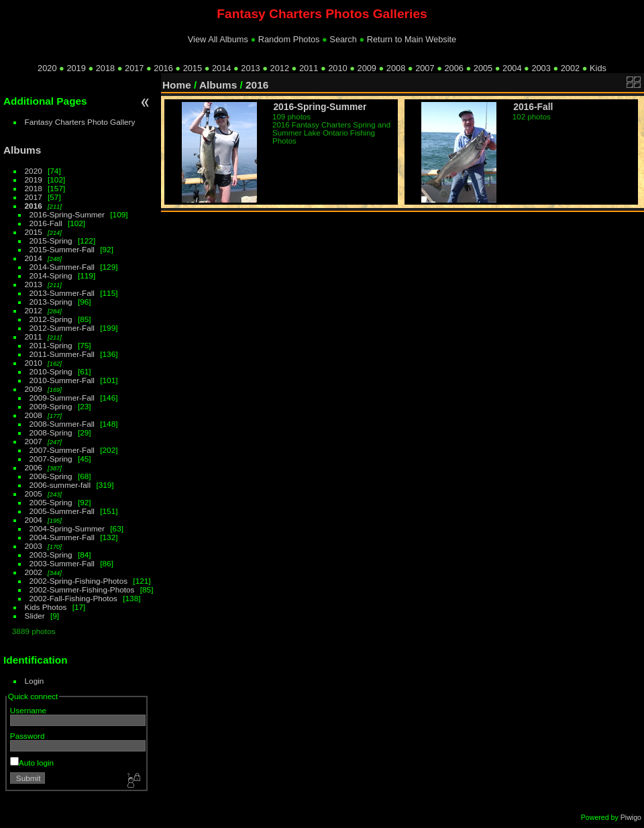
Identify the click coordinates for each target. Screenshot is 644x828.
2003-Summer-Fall (62, 563)
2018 (105, 68)
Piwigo (631, 817)
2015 (193, 68)
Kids (598, 68)
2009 (367, 68)
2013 (250, 68)
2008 (396, 68)
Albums (22, 150)
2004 (512, 68)
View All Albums (218, 39)
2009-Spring (51, 406)
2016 (163, 68)
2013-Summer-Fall (62, 293)
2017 (134, 68)
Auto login (32, 763)
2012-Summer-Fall (62, 328)
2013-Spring (51, 302)
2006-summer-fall (60, 485)
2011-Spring (51, 345)
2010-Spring (51, 371)
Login (35, 681)
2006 (453, 68)
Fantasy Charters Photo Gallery (80, 122)
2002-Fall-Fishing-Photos (73, 598)
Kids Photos (46, 607)
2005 (483, 68)
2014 (221, 68)
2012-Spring (51, 319)
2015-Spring (51, 241)
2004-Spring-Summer (67, 528)
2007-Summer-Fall (62, 450)
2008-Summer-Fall (62, 424)
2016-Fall (46, 223)
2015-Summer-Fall (62, 249)
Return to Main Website (412, 39)
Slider (35, 616)
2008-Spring (51, 432)
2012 (280, 68)
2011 (309, 68)
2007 (425, 68)
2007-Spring (51, 459)
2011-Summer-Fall (62, 354)
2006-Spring (51, 476)
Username (28, 710)
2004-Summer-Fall (62, 537)
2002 (570, 68)
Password (28, 736)
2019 (76, 68)
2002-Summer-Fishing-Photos (82, 589)
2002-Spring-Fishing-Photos (79, 581)
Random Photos (289, 39)
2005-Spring (51, 502)
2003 (541, 68)
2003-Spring (51, 555)
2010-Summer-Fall (62, 380)
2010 (337, 68)
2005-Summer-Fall (62, 511)
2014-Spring (51, 275)
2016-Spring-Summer (67, 214)
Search (343, 39)
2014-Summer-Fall (62, 267)
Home (177, 85)
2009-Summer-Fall (62, 398)
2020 (47, 68)
